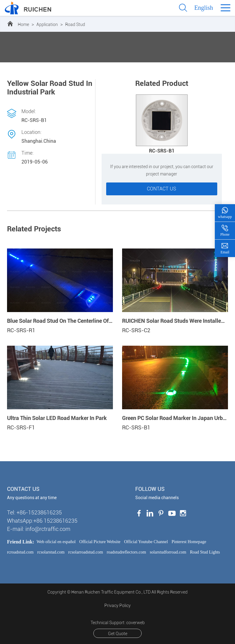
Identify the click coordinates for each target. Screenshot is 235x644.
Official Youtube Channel (146, 542)
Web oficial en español (56, 542)
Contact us (162, 189)
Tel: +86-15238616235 (34, 512)
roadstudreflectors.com (127, 552)
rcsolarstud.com (51, 552)
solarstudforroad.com (168, 552)
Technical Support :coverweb (118, 623)
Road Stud (75, 24)
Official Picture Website (100, 542)
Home (23, 24)
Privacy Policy (117, 605)
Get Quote (118, 634)
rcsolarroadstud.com (86, 552)
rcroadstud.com (20, 552)
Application (47, 24)
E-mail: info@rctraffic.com (39, 529)
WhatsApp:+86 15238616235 (42, 521)
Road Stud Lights (205, 552)
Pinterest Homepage (189, 542)
